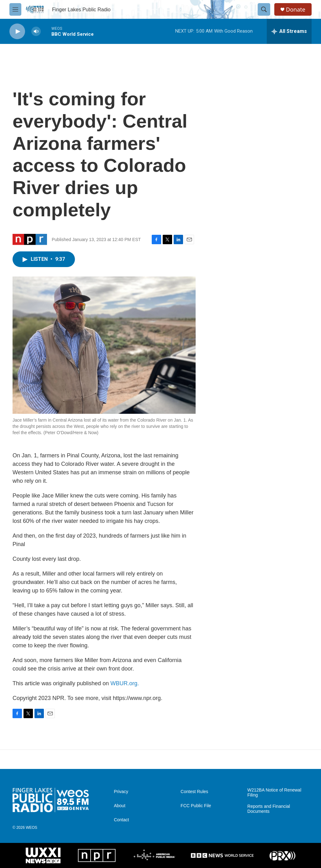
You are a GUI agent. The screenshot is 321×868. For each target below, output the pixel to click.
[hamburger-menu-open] (15, 9)
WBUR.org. (125, 683)
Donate (296, 10)
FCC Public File (196, 806)
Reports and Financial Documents (269, 809)
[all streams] (289, 31)
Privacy (121, 792)
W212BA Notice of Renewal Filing (274, 793)
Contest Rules (194, 792)
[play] (17, 32)
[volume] (36, 32)
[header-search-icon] (264, 9)
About (120, 806)
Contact (121, 820)
